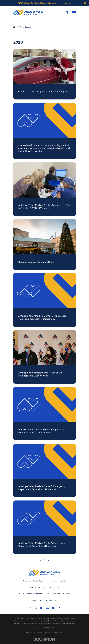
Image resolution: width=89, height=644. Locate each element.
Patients (62, 581)
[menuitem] (31, 632)
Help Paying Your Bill (37, 587)
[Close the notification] (85, 3)
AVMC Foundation (53, 594)
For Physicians (51, 600)
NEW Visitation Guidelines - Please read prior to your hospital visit (45, 3)
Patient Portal (54, 587)
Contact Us (37, 600)
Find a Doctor (39, 581)
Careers (67, 594)
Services (27, 581)
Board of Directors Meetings (31, 594)
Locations (52, 581)
